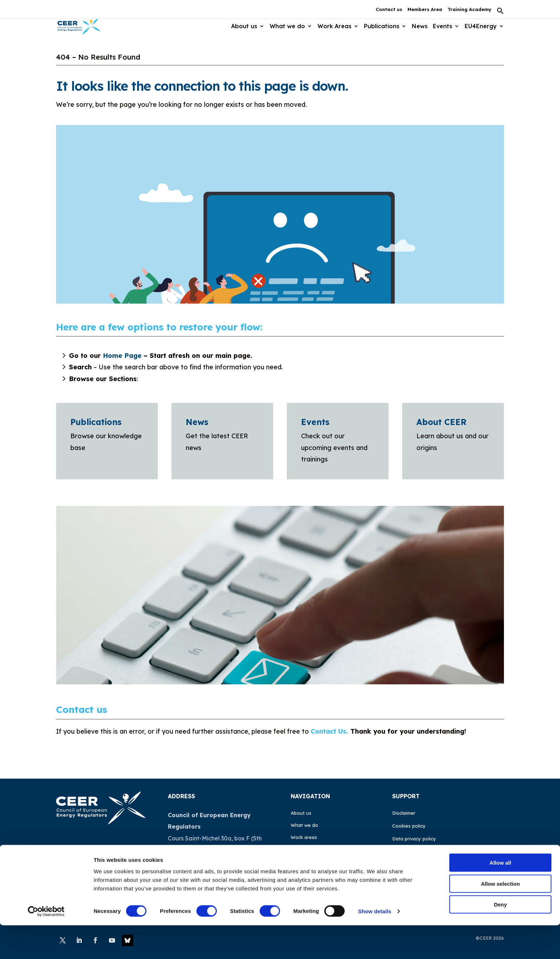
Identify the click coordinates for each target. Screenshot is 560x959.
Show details (375, 945)
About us (242, 26)
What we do (286, 26)
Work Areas (333, 26)
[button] (500, 13)
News (419, 26)
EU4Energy (481, 26)
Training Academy (469, 10)
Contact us (389, 10)
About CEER (441, 422)
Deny (501, 938)
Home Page (122, 356)
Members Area (425, 10)
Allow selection (500, 917)
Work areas (304, 837)
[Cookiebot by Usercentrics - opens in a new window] (46, 945)
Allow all (501, 896)
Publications (381, 26)
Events (442, 26)
